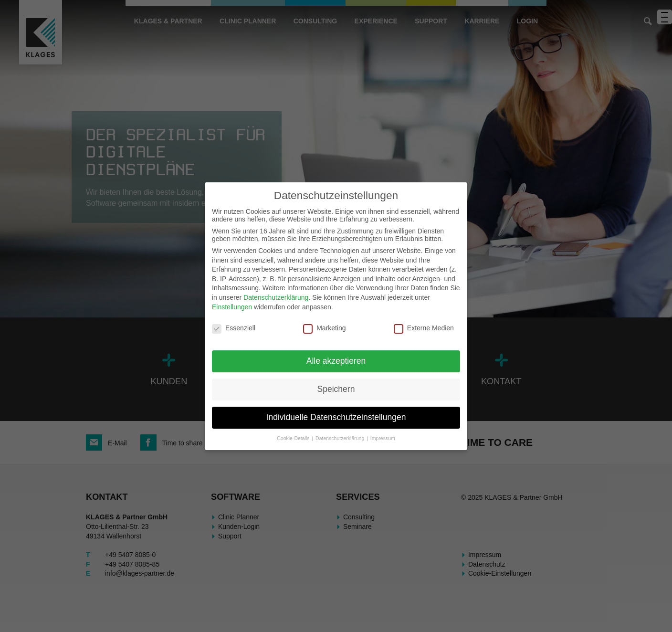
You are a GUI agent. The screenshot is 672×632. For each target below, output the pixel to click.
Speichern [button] (336, 389)
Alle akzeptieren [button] (336, 361)
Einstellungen (232, 307)
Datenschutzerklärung (276, 297)
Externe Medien (424, 328)
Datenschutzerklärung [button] (341, 438)
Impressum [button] (383, 438)
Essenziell (234, 328)
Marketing (324, 328)
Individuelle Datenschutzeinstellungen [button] (336, 417)
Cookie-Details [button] (294, 438)
